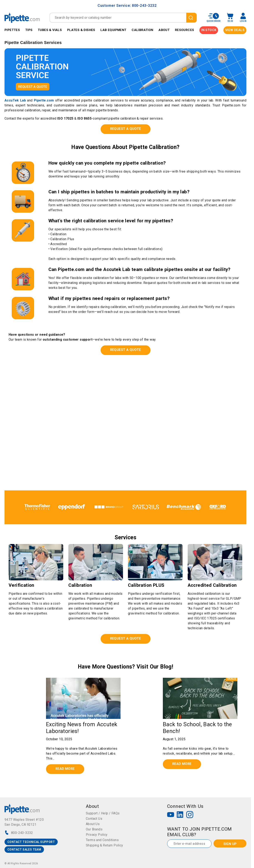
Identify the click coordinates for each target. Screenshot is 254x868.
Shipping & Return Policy (105, 845)
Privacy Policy (97, 835)
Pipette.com (44, 100)
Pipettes (12, 30)
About (164, 30)
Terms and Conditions (102, 840)
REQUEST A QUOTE (126, 129)
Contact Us (94, 819)
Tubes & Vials (50, 30)
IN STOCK (209, 30)
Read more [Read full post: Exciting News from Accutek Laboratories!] (65, 769)
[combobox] (123, 18)
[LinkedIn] (180, 815)
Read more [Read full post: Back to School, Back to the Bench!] (182, 764)
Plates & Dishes (81, 30)
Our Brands (94, 829)
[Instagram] (190, 815)
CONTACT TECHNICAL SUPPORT (31, 842)
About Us (93, 824)
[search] (191, 18)
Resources (185, 30)
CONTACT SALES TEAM (24, 850)
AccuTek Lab (15, 100)
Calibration (142, 30)
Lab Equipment (113, 30)
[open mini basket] (230, 18)
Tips (29, 30)
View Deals (235, 30)
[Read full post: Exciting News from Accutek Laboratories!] (83, 698)
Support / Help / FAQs (103, 813)
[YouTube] (171, 815)
